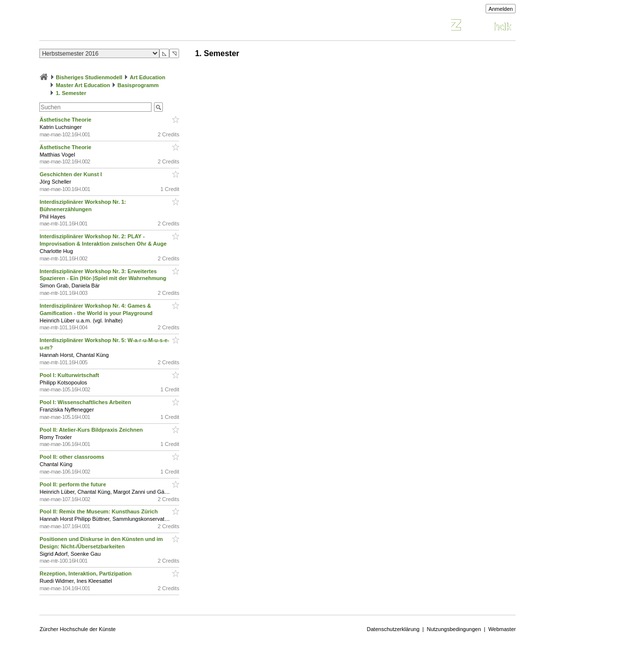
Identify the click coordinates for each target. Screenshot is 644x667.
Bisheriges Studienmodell (89, 77)
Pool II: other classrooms (73, 457)
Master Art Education (83, 85)
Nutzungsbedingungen (454, 629)
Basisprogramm (138, 85)
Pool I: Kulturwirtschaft (70, 375)
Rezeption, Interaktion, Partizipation (86, 573)
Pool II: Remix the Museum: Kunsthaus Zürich (100, 511)
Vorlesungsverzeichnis (112, 26)
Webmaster (502, 629)
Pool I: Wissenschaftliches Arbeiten (86, 402)
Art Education (148, 77)
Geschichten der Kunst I (71, 174)
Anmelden (501, 9)
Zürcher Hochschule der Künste (77, 629)
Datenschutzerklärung (393, 629)
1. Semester (71, 93)
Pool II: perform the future (73, 484)
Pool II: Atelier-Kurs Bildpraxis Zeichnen (92, 430)
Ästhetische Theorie (66, 120)
